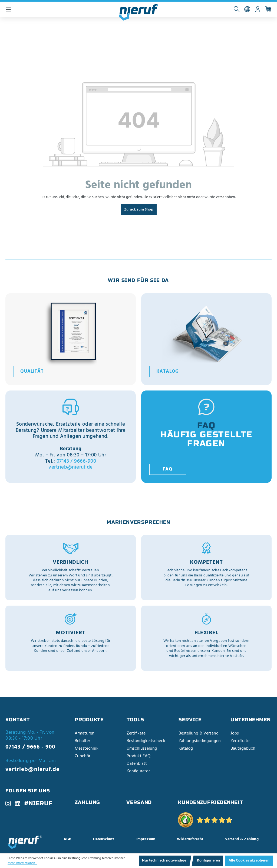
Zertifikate (136, 733)
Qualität (32, 371)
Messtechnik (87, 749)
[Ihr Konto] (258, 9)
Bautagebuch (243, 749)
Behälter (82, 741)
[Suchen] (237, 9)
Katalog (168, 371)
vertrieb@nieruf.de (71, 467)
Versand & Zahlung (242, 839)
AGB (67, 839)
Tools (135, 720)
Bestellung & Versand (199, 733)
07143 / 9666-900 (76, 461)
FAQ (168, 469)
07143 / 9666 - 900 (30, 747)
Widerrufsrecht (190, 839)
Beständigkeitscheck (146, 741)
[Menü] (8, 9)
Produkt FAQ (138, 756)
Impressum (146, 839)
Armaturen (85, 733)
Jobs (235, 733)
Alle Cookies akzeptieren (249, 861)
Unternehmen (251, 720)
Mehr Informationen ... (22, 863)
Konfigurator (138, 771)
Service (190, 720)
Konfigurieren (208, 861)
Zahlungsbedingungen (200, 741)
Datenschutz (104, 839)
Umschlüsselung (142, 749)
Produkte (89, 720)
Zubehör (83, 756)
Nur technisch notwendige (164, 861)
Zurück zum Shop (139, 210)
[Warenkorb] (268, 9)
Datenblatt (137, 764)
